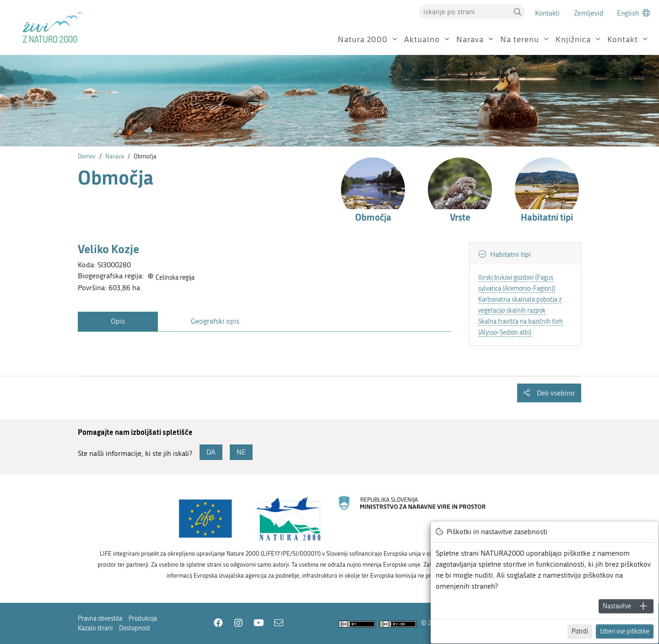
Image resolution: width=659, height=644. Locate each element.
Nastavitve (617, 606)
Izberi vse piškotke (625, 631)
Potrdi (580, 631)
